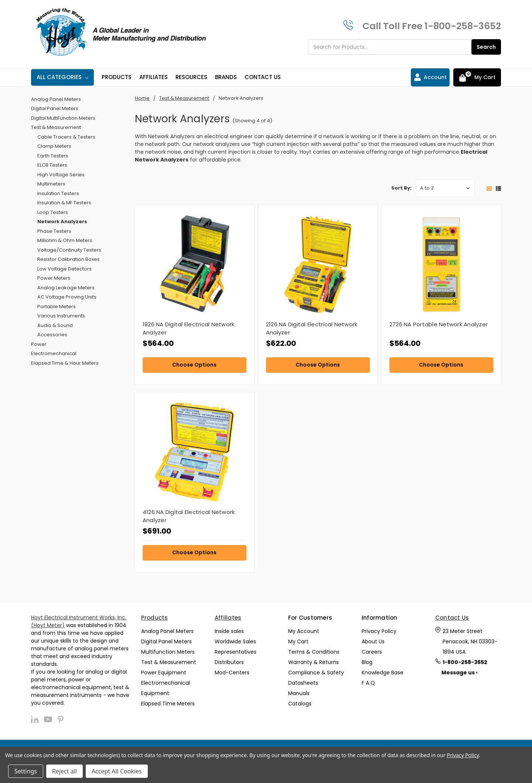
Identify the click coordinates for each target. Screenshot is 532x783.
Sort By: (401, 188)
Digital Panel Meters (55, 108)
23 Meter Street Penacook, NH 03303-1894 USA (470, 641)
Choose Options (194, 365)
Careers (372, 652)
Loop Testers (53, 212)
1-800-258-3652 (463, 26)
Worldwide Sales (235, 641)
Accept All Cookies (117, 771)
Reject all (64, 771)
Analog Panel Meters (56, 99)
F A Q (368, 683)
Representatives (236, 652)
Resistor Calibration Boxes (69, 259)
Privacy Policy (379, 631)
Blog (367, 662)
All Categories (62, 77)
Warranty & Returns (313, 662)
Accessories (52, 335)
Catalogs (300, 704)
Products (117, 77)
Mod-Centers (232, 673)
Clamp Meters (54, 146)
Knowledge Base (383, 673)
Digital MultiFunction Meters (63, 118)
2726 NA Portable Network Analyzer (439, 324)
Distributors (229, 662)
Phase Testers (54, 231)
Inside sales (229, 631)
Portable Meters (57, 307)
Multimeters (51, 184)
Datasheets (303, 683)
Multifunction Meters (168, 652)
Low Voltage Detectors (64, 269)
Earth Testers (53, 156)
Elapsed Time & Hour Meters (65, 363)
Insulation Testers (58, 193)
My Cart (298, 641)
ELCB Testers (52, 165)
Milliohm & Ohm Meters (65, 240)
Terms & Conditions (314, 652)
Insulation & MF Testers (64, 203)
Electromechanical (54, 353)
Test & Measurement (56, 127)
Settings (26, 771)
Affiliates (154, 77)
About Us (373, 641)
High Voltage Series (61, 175)
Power (39, 344)
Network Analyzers (62, 222)
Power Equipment (164, 673)
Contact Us (263, 77)
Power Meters (54, 278)
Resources (191, 77)
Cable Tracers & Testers (66, 137)
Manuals (299, 693)
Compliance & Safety (316, 673)
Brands (226, 77)
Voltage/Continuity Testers (69, 250)
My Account (304, 631)
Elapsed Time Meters (168, 704)
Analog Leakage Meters (66, 288)
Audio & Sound (55, 325)
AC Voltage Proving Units (67, 297)
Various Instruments (61, 316)
